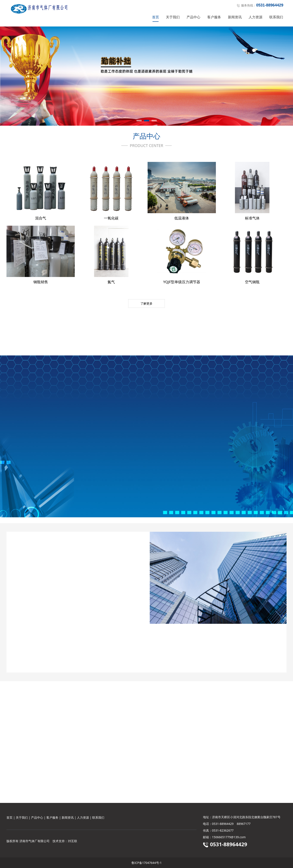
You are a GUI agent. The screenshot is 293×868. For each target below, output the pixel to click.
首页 (156, 17)
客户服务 (214, 17)
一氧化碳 (111, 218)
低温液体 (182, 218)
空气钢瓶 (252, 282)
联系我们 (276, 17)
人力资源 (256, 17)
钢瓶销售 (41, 282)
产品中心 (193, 17)
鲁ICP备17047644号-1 (147, 863)
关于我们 (173, 17)
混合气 (41, 218)
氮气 (111, 282)
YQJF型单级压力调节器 (182, 282)
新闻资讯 (235, 17)
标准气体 (252, 218)
